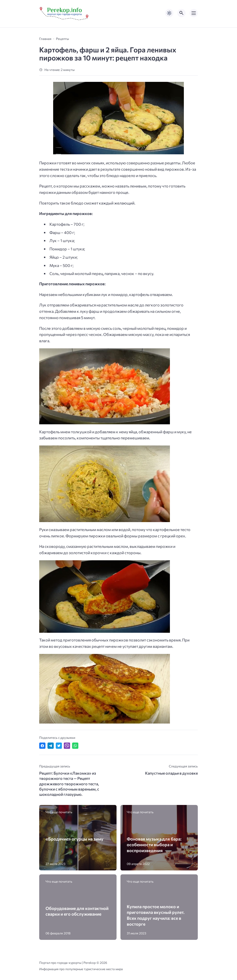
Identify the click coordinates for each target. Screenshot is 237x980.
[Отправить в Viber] (67, 746)
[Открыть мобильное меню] (194, 13)
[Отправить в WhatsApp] (75, 746)
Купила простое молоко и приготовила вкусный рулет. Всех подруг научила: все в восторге (156, 915)
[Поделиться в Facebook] (42, 746)
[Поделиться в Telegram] (51, 746)
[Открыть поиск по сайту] (181, 13)
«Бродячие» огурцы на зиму (74, 839)
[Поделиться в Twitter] (59, 746)
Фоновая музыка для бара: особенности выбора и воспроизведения (154, 845)
